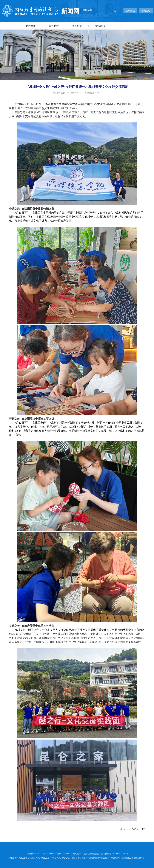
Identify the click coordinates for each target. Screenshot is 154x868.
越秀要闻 (31, 26)
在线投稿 (130, 11)
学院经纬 (100, 26)
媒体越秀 (54, 26)
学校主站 (146, 11)
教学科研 (77, 26)
